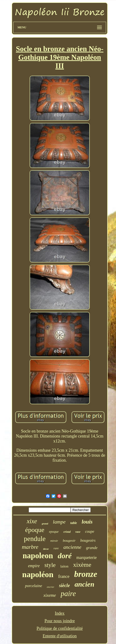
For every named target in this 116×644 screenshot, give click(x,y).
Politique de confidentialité (60, 628)
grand (45, 524)
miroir (54, 541)
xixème (82, 565)
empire (34, 566)
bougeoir (69, 541)
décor (46, 549)
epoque (54, 532)
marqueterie (87, 558)
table (74, 523)
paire (68, 594)
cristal (67, 532)
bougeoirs (88, 540)
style (50, 565)
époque (35, 530)
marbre (30, 547)
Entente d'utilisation (60, 636)
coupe (90, 531)
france (64, 576)
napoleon (38, 556)
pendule (35, 539)
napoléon (38, 574)
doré (65, 556)
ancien (84, 584)
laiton (64, 566)
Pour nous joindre (60, 621)
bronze (86, 574)
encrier (51, 587)
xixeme (50, 595)
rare (56, 548)
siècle (64, 585)
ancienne (72, 547)
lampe (59, 522)
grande (92, 548)
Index (60, 613)
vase (78, 532)
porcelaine (34, 586)
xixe (32, 521)
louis (87, 522)
